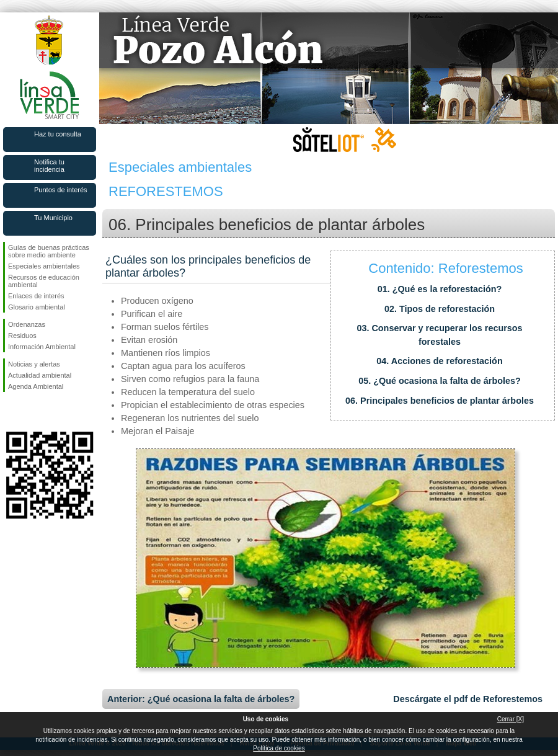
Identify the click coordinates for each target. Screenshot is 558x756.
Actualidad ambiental (40, 375)
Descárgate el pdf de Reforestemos (468, 699)
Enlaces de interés (36, 296)
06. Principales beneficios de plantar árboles (440, 401)
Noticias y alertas (34, 364)
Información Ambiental (42, 347)
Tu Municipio (53, 218)
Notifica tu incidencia (49, 166)
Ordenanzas (27, 324)
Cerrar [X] (511, 719)
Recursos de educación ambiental (44, 281)
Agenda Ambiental (36, 386)
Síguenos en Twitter (31, 412)
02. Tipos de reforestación (440, 309)
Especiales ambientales (44, 266)
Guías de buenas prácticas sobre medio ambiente (49, 251)
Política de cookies (279, 748)
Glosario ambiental (37, 307)
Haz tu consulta (58, 134)
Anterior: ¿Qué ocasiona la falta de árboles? (201, 699)
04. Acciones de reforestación (439, 361)
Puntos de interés (61, 190)
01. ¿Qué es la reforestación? (440, 289)
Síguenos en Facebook (11, 412)
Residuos (22, 336)
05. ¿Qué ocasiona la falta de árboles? (440, 381)
